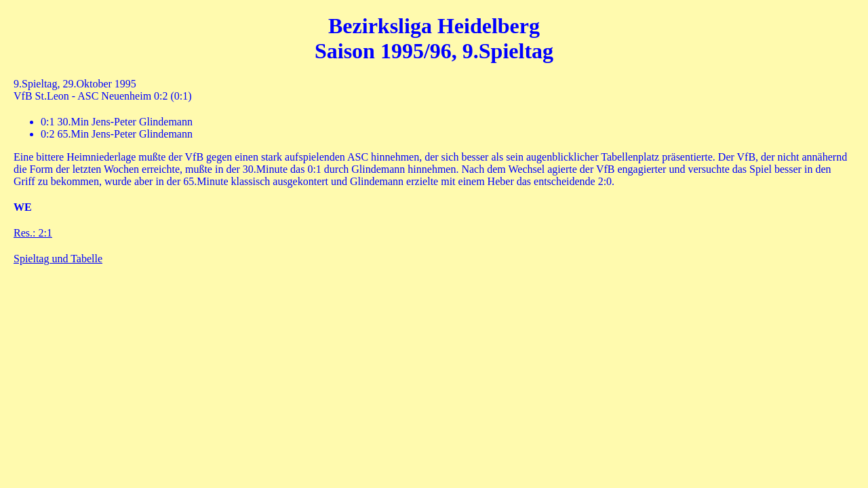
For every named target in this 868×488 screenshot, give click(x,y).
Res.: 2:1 (33, 233)
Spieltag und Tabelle (58, 259)
